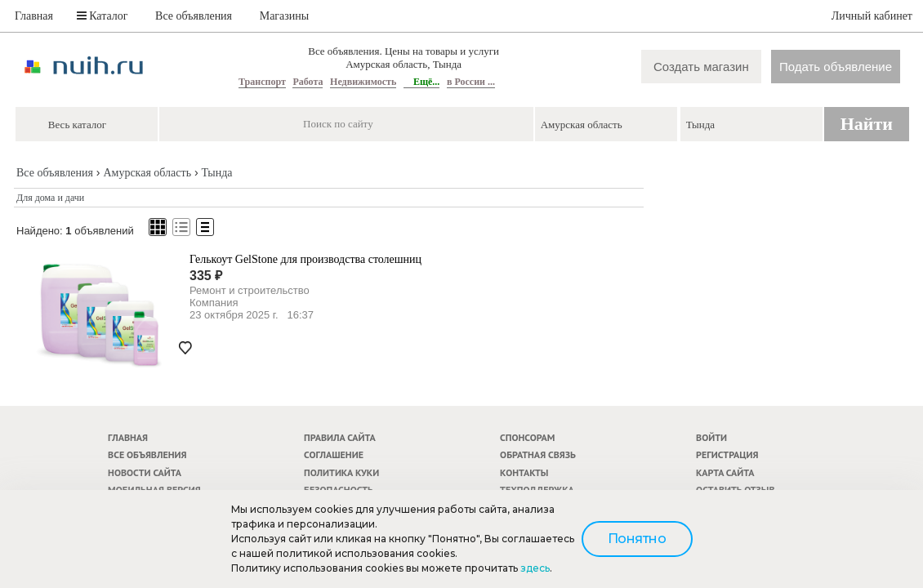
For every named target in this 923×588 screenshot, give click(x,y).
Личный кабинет (872, 16)
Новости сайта (145, 472)
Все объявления (194, 16)
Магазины (285, 16)
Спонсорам (527, 437)
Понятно (637, 539)
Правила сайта (340, 437)
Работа (308, 82)
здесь (535, 568)
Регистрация (727, 454)
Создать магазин (701, 67)
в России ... (471, 82)
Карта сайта (725, 472)
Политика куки (341, 472)
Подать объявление (836, 67)
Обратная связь (538, 454)
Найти (867, 124)
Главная (34, 16)
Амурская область (147, 173)
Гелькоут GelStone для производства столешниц (305, 259)
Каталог (103, 16)
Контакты (524, 472)
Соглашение (334, 454)
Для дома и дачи (50, 198)
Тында (216, 173)
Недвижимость (363, 82)
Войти (711, 437)
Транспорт (262, 82)
